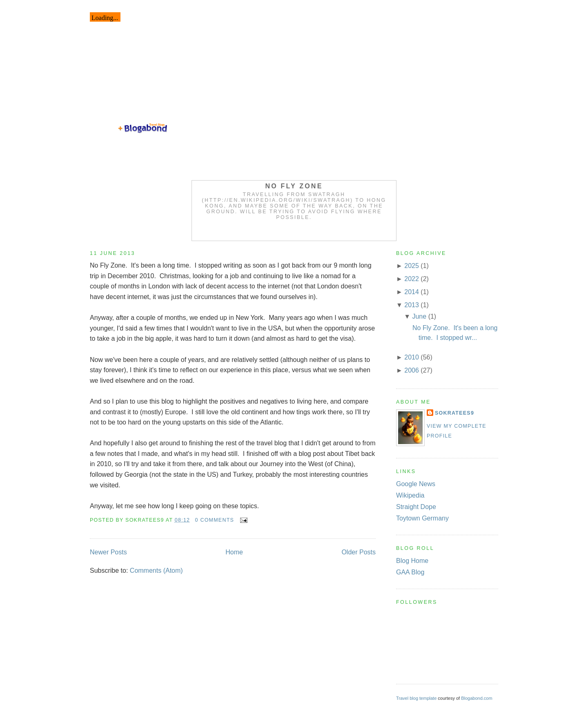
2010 (412, 357)
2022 (412, 279)
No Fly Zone (294, 186)
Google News (416, 484)
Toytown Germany (422, 518)
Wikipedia (410, 495)
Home (234, 552)
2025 (412, 266)
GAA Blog (410, 572)
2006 (412, 370)
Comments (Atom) (156, 571)
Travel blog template (416, 698)
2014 (412, 292)
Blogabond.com (477, 698)
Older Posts (359, 552)
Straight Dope (416, 507)
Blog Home (412, 561)
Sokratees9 (454, 413)
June (419, 316)
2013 (412, 305)
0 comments (215, 520)
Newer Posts (108, 552)
